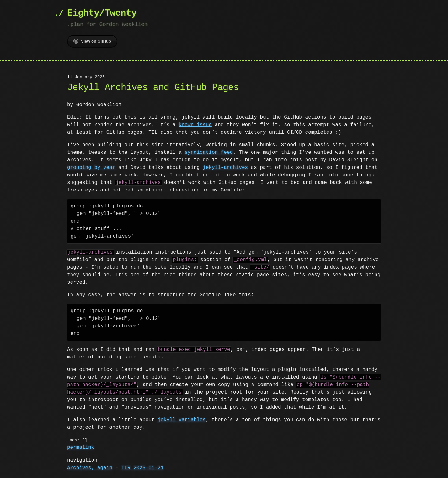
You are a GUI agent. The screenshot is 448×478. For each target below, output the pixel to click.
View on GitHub (92, 41)
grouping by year (91, 168)
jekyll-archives (225, 168)
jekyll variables (182, 420)
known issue (195, 125)
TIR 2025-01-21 (142, 468)
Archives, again (90, 468)
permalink (81, 448)
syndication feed (209, 153)
